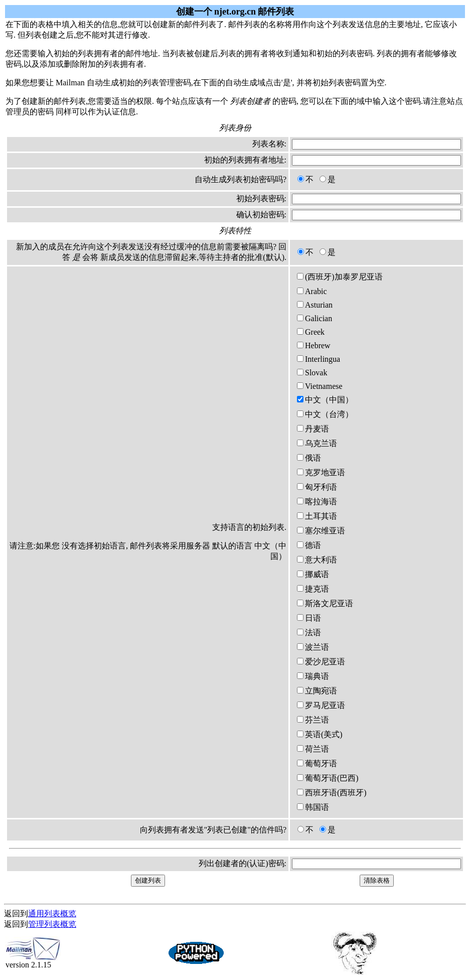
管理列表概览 (52, 924)
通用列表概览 (52, 914)
